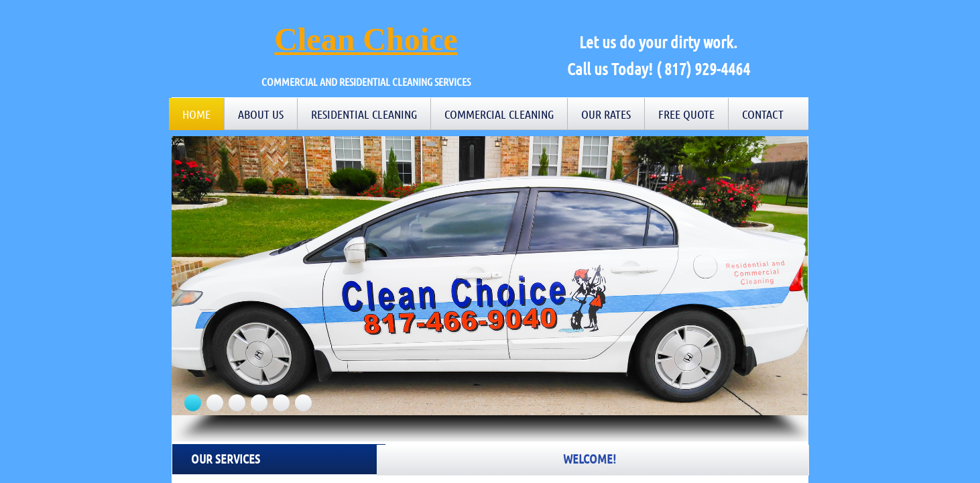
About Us (261, 114)
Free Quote (686, 114)
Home (196, 114)
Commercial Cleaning (499, 114)
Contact (763, 114)
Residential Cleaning (364, 114)
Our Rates (606, 114)
